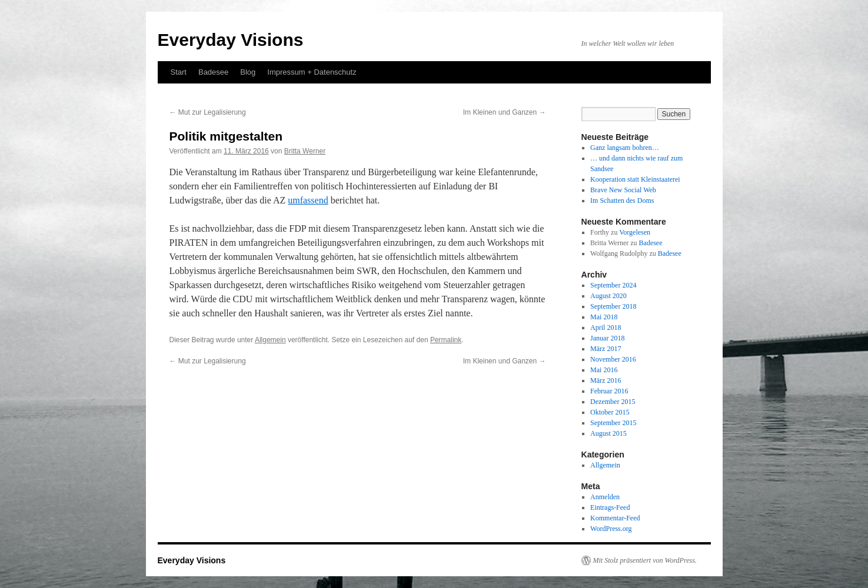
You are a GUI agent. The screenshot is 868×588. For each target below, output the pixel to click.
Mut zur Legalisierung (208, 112)
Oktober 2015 (610, 412)
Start (179, 72)
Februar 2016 (609, 391)
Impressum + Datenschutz (312, 72)
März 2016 (606, 380)
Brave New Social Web (623, 190)
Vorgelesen (635, 232)
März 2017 (606, 349)
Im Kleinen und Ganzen (505, 112)
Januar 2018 (607, 338)
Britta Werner (305, 151)
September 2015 (613, 423)
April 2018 (606, 328)
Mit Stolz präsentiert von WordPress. (645, 560)
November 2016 (613, 359)
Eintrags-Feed (610, 507)
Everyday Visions (231, 40)
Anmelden (605, 497)
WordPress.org (611, 529)
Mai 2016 (604, 370)
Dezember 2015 (613, 402)
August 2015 (608, 433)
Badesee (213, 72)
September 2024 (613, 285)
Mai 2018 (604, 317)
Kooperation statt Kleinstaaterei (635, 179)
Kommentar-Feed (615, 518)
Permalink (446, 340)
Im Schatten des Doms (622, 201)
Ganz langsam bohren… (625, 148)
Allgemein (270, 340)
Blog (248, 72)
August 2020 (608, 296)
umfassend (308, 200)
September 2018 (613, 306)
